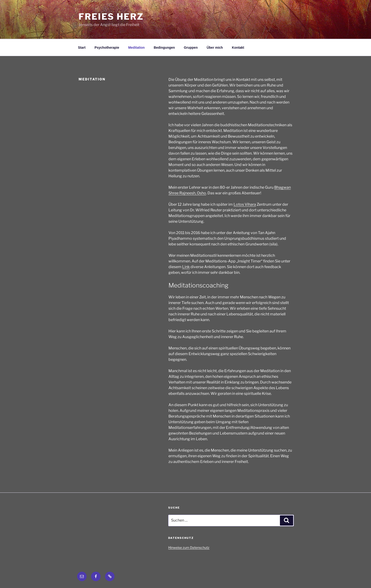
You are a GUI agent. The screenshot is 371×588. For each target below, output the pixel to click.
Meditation (137, 48)
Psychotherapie (107, 48)
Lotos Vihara (245, 204)
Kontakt (238, 48)
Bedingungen (164, 48)
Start (82, 48)
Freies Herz (111, 17)
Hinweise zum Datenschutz (189, 547)
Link (186, 267)
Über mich (215, 48)
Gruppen (191, 48)
